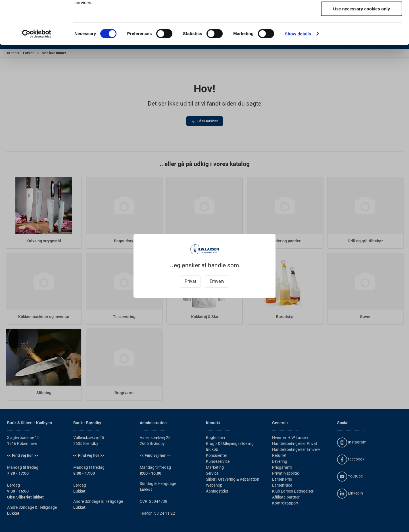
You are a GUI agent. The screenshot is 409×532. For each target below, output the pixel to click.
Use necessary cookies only (362, 47)
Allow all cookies (362, 14)
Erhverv (217, 281)
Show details (298, 72)
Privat (190, 281)
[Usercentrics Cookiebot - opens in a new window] (37, 72)
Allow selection (361, 31)
